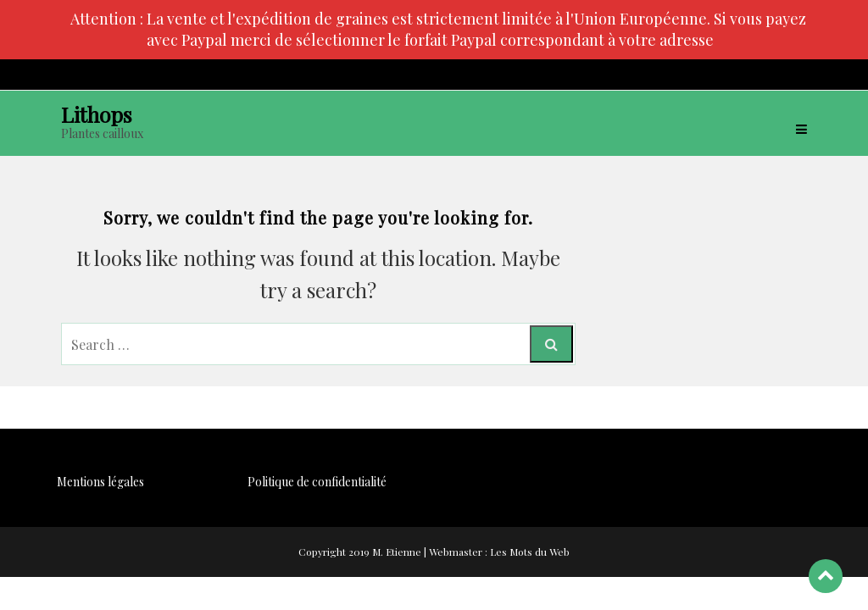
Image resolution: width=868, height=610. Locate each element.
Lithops (97, 114)
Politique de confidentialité (317, 482)
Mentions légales (100, 482)
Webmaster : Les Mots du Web (499, 552)
